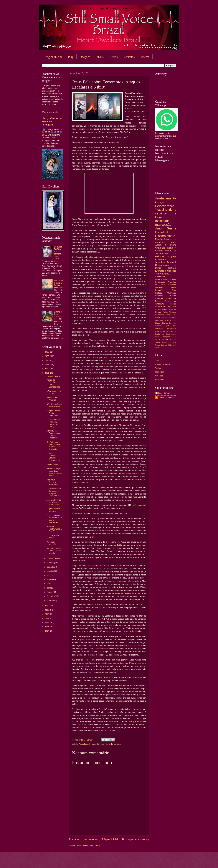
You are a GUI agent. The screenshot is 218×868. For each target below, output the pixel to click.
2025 (47, 356)
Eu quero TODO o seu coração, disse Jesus (58, 253)
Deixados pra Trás (166, 326)
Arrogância (166, 342)
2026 (47, 352)
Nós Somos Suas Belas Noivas (54, 405)
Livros (114, 57)
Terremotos (116, 744)
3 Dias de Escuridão (168, 323)
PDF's (100, 57)
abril (49, 588)
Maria (173, 242)
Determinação (161, 279)
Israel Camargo (165, 393)
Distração (172, 285)
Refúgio (172, 268)
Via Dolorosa (167, 340)
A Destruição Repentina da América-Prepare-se (53, 434)
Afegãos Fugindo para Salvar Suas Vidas (54, 502)
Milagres (173, 312)
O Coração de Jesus (53, 537)
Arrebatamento (165, 198)
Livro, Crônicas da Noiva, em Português (52, 121)
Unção (158, 318)
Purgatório (160, 290)
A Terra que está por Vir (54, 392)
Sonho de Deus (162, 334)
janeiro (50, 600)
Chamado (160, 248)
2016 (47, 623)
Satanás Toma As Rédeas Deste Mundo (54, 551)
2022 (47, 369)
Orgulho (173, 279)
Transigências (167, 337)
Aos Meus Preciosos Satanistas (52, 482)
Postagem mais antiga (136, 840)
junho (50, 580)
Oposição (164, 345)
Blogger (133, 862)
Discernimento (53, 464)
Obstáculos (160, 315)
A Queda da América (52, 399)
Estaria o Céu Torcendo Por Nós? (58, 315)
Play (71, 57)
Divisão (173, 287)
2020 (47, 606)
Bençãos (159, 296)
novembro (52, 558)
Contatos (129, 57)
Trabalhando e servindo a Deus (166, 213)
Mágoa (158, 345)
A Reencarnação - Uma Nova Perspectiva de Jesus (54, 472)
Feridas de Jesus (169, 318)
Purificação (160, 282)
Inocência (159, 320)
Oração (160, 202)
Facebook (159, 380)
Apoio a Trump (166, 245)
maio (49, 584)
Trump (170, 262)
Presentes (160, 259)
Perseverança (165, 206)
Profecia (159, 293)
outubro (50, 563)
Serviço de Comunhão (166, 307)
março (50, 592)
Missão (159, 239)
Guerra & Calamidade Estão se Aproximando (53, 457)
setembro (51, 567)
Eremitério (160, 271)
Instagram (159, 372)
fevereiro (51, 596)
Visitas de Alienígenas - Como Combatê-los (53, 383)
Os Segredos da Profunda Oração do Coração (54, 423)
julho (49, 575)
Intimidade (162, 221)
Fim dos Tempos (97, 744)
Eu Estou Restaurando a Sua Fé (54, 529)
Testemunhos (162, 274)
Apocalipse (83, 744)
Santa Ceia (171, 315)
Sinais (158, 323)
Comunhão (160, 277)
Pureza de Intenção (51, 543)
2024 (47, 360)
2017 (47, 618)
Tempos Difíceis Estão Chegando (53, 413)
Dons (170, 248)
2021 (47, 373)
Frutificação (172, 329)
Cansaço (172, 271)
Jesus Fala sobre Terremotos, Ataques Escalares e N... (54, 492)
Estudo (173, 296)
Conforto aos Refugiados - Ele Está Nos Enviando (53, 446)
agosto (50, 571)
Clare (174, 290)
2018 (47, 614)
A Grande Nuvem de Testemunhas (166, 251)
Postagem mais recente (83, 840)
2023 (47, 364)
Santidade (160, 262)
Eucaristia (159, 329)
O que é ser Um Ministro (53, 510)
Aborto (165, 309)
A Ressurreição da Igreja (166, 265)
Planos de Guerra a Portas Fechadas (58, 284)
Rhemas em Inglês (163, 364)
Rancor (174, 331)
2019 (47, 610)
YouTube (159, 376)
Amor (159, 228)
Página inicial (54, 57)
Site (157, 360)
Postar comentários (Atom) (88, 846)
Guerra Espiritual (166, 230)
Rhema (145, 57)
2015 (47, 627)
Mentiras (173, 320)
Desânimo (160, 287)
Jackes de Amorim (166, 397)
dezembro (52, 376)
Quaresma (172, 293)
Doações (85, 57)
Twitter (158, 368)
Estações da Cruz (163, 331)
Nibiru (107, 744)
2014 (47, 631)
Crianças (159, 298)
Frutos (165, 312)
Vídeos (158, 309)
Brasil (174, 342)
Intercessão (163, 225)
